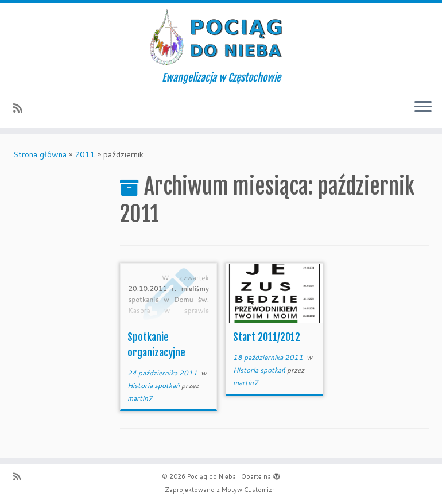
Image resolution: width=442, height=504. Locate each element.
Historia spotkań (154, 385)
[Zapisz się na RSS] (22, 108)
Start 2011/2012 (267, 337)
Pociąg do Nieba (212, 476)
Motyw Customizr (248, 490)
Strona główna (40, 154)
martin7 (140, 398)
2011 (85, 154)
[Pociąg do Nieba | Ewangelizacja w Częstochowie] (221, 37)
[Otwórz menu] (423, 107)
